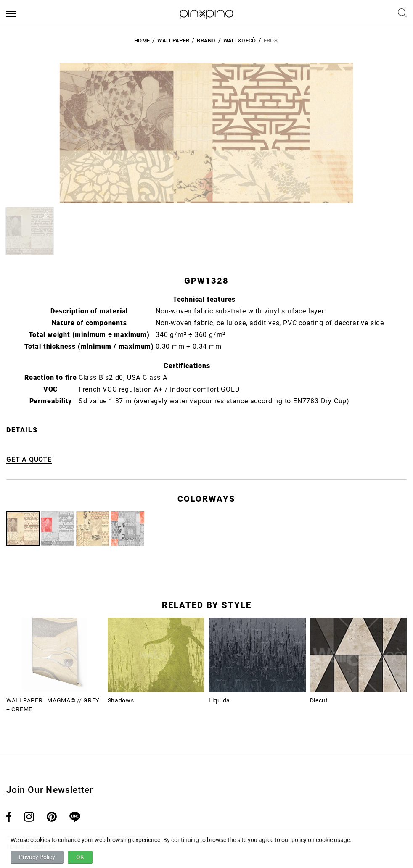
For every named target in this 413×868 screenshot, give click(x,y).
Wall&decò (240, 41)
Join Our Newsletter (50, 790)
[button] (30, 231)
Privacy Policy (37, 857)
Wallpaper (173, 41)
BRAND (206, 41)
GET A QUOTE (29, 459)
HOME (142, 41)
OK (80, 857)
